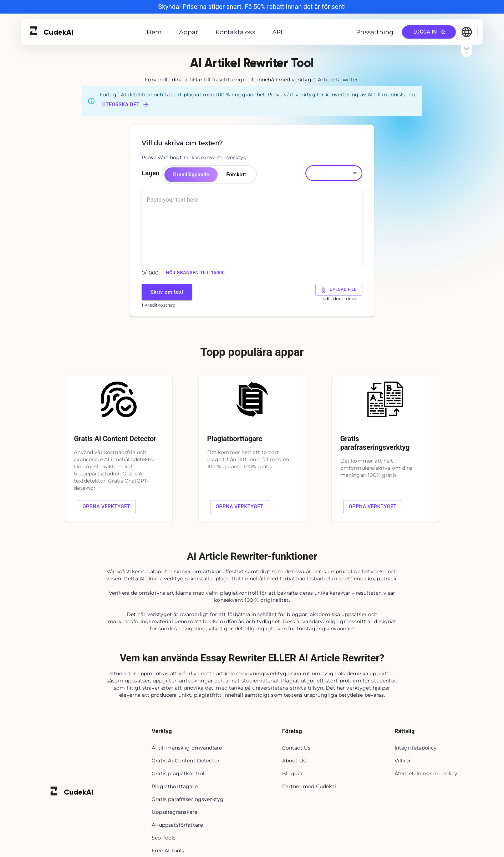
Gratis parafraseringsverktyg (188, 799)
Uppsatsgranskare (174, 812)
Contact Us (296, 748)
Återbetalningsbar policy (426, 773)
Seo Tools (164, 838)
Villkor (403, 761)
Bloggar (293, 773)
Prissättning (375, 32)
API (278, 32)
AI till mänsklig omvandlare (187, 748)
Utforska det (126, 105)
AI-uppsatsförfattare (177, 825)
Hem (154, 32)
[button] (334, 173)
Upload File (339, 290)
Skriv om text (167, 292)
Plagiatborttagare (175, 786)
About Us (294, 761)
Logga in (429, 32)
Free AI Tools (168, 851)
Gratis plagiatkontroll (179, 773)
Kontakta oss (235, 32)
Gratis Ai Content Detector (186, 761)
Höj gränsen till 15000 (195, 273)
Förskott (236, 175)
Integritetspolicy (416, 748)
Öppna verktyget (106, 507)
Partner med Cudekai (309, 786)
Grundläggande (191, 175)
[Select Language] (467, 32)
